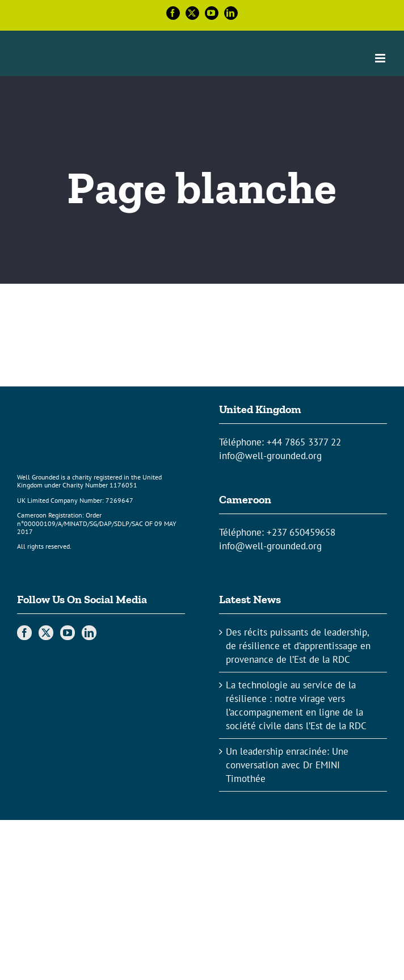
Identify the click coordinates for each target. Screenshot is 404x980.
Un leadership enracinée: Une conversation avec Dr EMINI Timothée (287, 765)
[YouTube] (68, 633)
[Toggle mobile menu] (381, 58)
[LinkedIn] (89, 633)
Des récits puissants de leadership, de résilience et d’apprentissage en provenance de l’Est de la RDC (298, 646)
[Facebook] (24, 633)
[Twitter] (46, 633)
